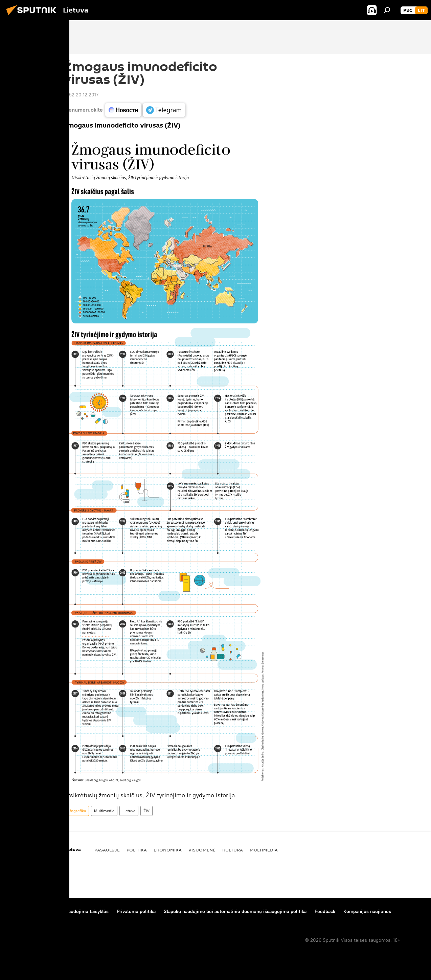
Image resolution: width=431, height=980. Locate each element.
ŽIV (146, 811)
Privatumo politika (136, 911)
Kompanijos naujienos (367, 911)
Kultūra (233, 850)
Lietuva (129, 811)
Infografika (76, 811)
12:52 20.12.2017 (81, 95)
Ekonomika (168, 850)
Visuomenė (202, 850)
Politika (137, 850)
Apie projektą (21, 911)
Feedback (325, 911)
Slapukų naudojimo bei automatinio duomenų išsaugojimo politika (235, 911)
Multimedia (104, 811)
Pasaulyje (107, 850)
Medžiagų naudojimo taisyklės (76, 911)
